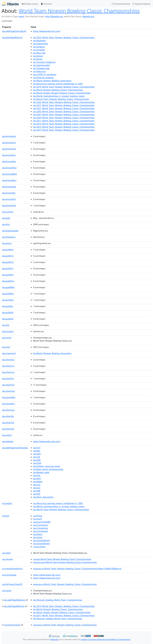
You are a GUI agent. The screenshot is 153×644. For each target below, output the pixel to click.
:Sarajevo (39, 47)
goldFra (8, 268)
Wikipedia (54, 639)
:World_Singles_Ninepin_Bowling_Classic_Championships (62, 93)
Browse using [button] (29, 4)
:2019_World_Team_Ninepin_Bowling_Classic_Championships (64, 87)
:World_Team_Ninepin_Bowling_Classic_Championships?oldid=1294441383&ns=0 (77, 569)
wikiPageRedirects (15, 600)
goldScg (8, 300)
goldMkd (8, 287)
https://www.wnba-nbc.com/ (47, 31)
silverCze (8, 372)
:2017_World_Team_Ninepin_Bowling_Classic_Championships (64, 105)
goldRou (8, 294)
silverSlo (8, 416)
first (6, 224)
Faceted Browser (121, 4)
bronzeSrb (9, 199)
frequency (9, 237)
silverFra (8, 379)
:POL (37, 475)
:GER (37, 460)
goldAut (8, 250)
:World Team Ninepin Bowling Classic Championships (62, 559)
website (8, 441)
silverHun (9, 391)
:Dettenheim (41, 44)
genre (7, 243)
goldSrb (8, 312)
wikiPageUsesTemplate (15, 448)
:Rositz (38, 59)
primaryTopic (12, 625)
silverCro (8, 366)
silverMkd (9, 397)
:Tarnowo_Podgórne (44, 62)
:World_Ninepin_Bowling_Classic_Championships (58, 90)
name (7, 338)
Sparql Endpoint (141, 4)
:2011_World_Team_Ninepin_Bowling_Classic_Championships (64, 121)
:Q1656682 (42, 522)
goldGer (8, 275)
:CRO (37, 454)
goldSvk (8, 319)
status (7, 435)
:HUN (37, 463)
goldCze (8, 262)
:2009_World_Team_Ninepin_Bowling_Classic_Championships (64, 118)
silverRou (8, 404)
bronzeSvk (9, 206)
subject (7, 503)
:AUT (37, 448)
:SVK (37, 494)
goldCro (8, 256)
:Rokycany (39, 71)
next (6, 347)
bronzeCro (9, 143)
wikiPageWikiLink (12, 38)
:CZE (37, 457)
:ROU (37, 479)
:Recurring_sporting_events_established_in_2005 (58, 84)
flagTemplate (10, 231)
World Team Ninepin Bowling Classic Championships (79, 11)
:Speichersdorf (42, 65)
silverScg (8, 410)
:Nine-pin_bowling (43, 78)
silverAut (8, 360)
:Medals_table (41, 472)
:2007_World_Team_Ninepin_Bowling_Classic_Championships (64, 115)
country (8, 212)
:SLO (37, 488)
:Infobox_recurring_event (47, 466)
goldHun (8, 281)
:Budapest (39, 41)
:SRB (37, 491)
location (8, 331)
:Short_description (43, 497)
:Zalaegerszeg (41, 68)
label (6, 553)
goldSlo (8, 306)
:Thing (38, 516)
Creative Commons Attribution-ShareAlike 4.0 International (105, 639)
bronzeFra (9, 155)
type (6, 516)
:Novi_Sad (39, 53)
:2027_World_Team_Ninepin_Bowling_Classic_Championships (64, 130)
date (6, 218)
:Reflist (38, 482)
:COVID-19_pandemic (45, 74)
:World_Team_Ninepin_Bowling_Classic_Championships (61, 99)
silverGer (8, 385)
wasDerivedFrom (12, 569)
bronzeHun (9, 168)
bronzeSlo (9, 193)
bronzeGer (9, 161)
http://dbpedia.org (54, 16)
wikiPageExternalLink (14, 31)
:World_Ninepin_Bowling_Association (52, 81)
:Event (37, 519)
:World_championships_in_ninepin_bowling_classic (59, 96)
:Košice (38, 56)
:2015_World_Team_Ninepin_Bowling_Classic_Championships (64, 127)
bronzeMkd (9, 174)
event (21, 16)
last (6, 325)
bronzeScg (9, 187)
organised (9, 353)
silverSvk (8, 429)
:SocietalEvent (41, 540)
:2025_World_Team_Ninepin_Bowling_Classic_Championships (64, 102)
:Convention (41, 525)
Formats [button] (46, 4)
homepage (9, 575)
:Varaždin (39, 50)
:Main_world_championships (48, 469)
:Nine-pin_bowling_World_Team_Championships (58, 600)
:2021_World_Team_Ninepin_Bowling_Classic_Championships (64, 108)
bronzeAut (9, 136)
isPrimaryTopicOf (12, 584)
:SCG (37, 485)
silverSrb (8, 423)
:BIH (37, 451)
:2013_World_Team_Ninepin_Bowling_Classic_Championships (64, 124)
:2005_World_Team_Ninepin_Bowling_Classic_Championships (64, 111)
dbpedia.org (88, 16)
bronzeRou (9, 180)
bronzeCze (9, 149)
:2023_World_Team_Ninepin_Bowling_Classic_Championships (64, 38)
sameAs (8, 559)
